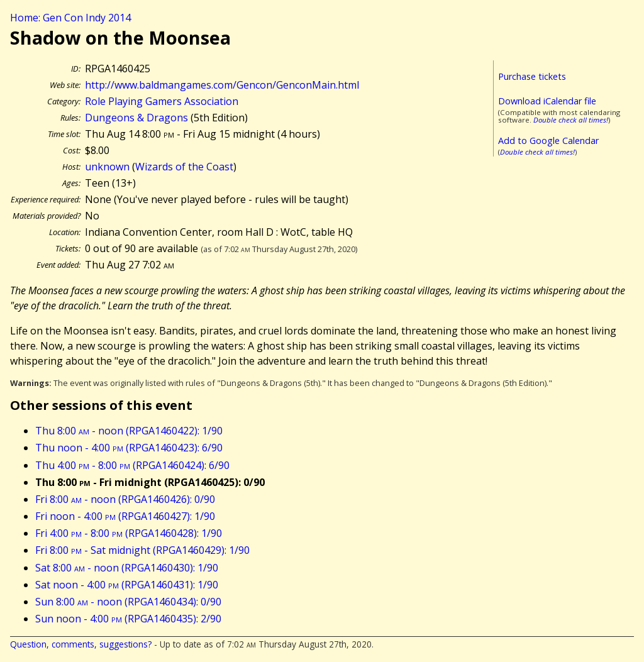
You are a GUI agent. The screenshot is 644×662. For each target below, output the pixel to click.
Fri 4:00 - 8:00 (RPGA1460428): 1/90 (129, 533)
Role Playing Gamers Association (162, 101)
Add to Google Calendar (548, 141)
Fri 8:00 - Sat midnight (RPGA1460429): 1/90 (142, 550)
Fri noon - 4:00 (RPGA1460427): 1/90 (125, 516)
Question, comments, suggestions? (81, 644)
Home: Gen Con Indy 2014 (70, 18)
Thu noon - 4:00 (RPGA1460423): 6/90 (129, 448)
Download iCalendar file (547, 101)
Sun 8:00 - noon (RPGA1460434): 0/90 (128, 602)
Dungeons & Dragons (136, 118)
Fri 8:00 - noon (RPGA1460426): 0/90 (125, 499)
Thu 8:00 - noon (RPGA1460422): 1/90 (129, 431)
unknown (107, 167)
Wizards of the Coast (184, 167)
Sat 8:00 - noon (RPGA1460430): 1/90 (127, 568)
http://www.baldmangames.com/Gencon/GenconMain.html (222, 85)
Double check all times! (571, 120)
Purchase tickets (532, 76)
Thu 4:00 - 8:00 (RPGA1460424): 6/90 (132, 465)
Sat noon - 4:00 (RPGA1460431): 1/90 (127, 585)
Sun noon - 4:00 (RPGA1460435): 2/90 (128, 619)
